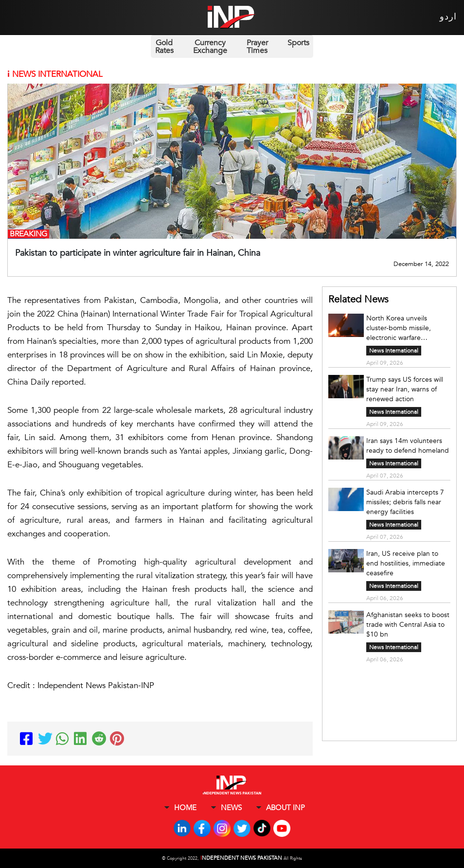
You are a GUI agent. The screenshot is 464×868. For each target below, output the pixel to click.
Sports (298, 43)
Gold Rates (164, 47)
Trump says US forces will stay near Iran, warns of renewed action (405, 389)
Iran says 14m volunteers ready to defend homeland (408, 446)
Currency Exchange (210, 47)
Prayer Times (257, 47)
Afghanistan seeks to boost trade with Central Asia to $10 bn (408, 625)
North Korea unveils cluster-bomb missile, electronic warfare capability (399, 328)
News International (394, 351)
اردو (448, 17)
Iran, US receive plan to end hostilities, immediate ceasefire (406, 563)
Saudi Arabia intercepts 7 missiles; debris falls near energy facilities (405, 502)
